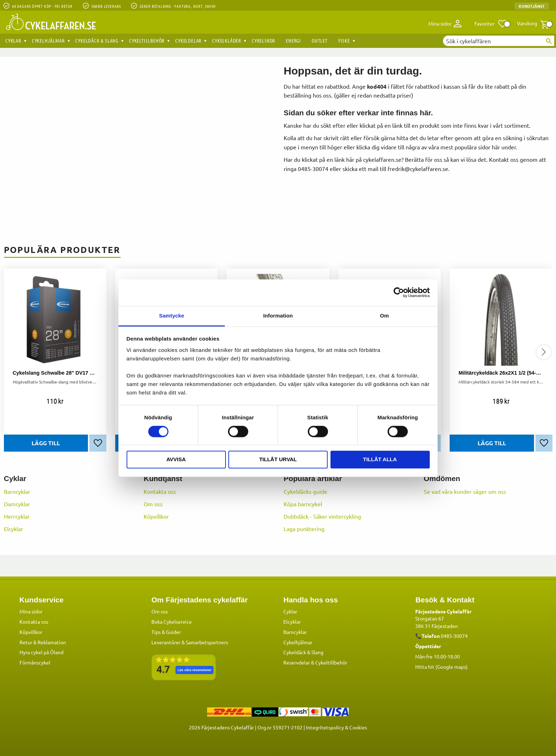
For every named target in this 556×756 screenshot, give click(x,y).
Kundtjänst (532, 6)
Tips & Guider (166, 631)
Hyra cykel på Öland (41, 652)
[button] (491, 24)
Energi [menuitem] (293, 40)
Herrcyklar (17, 516)
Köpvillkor (156, 516)
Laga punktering (304, 529)
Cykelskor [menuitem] (263, 40)
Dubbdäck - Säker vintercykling (322, 516)
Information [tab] (278, 316)
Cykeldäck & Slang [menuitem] (97, 40)
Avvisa (176, 460)
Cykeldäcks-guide (305, 491)
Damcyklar (17, 504)
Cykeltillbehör (331, 662)
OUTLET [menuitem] (320, 40)
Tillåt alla (380, 460)
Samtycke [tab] (172, 316)
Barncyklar (17, 491)
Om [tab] (384, 316)
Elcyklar (13, 529)
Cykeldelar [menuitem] (188, 40)
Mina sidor (31, 611)
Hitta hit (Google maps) (441, 666)
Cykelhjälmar (298, 642)
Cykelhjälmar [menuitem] (48, 40)
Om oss (153, 504)
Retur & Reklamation (43, 642)
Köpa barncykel (303, 504)
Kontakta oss (160, 491)
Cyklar (290, 611)
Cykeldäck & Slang (303, 652)
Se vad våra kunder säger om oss (465, 491)
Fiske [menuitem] (344, 40)
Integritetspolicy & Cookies (337, 727)
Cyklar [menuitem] (13, 40)
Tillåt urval (278, 460)
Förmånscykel (35, 662)
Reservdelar (297, 662)
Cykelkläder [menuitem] (227, 40)
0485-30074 (454, 635)
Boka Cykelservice (172, 621)
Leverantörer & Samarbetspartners (190, 642)
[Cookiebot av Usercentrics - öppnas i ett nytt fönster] (399, 292)
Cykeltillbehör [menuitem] (147, 40)
